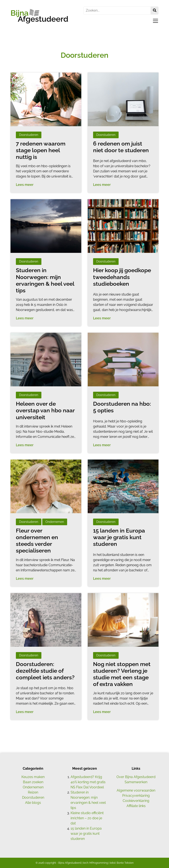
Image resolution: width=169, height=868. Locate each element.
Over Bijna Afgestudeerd (136, 777)
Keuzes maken (33, 777)
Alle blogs (33, 803)
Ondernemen (33, 787)
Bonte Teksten (125, 863)
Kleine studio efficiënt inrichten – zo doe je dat (87, 818)
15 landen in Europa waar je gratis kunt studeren (86, 834)
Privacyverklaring (136, 796)
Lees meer (25, 185)
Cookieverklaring (136, 801)
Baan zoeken (33, 782)
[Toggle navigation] (154, 21)
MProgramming (99, 863)
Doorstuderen (33, 797)
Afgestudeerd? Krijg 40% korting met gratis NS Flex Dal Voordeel (88, 782)
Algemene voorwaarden (136, 790)
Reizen (33, 792)
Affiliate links (136, 806)
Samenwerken (136, 782)
